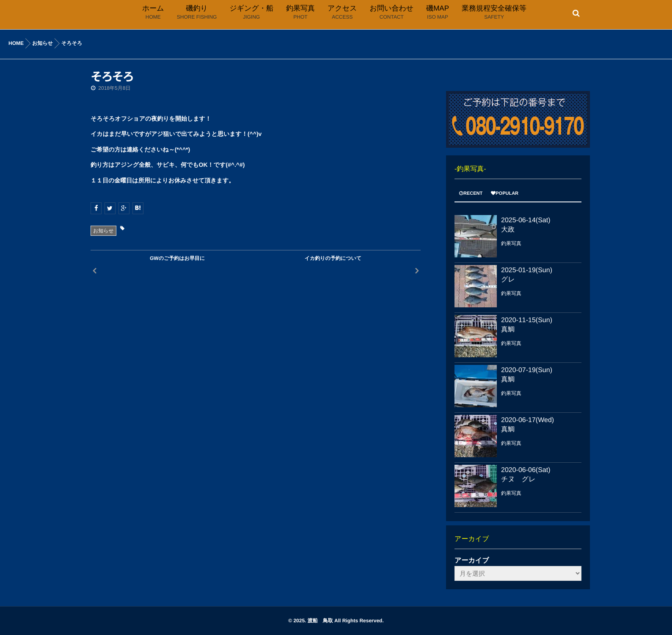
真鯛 (508, 330)
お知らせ (103, 231)
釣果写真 (511, 243)
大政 (508, 230)
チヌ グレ (518, 479)
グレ (508, 280)
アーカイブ (472, 561)
